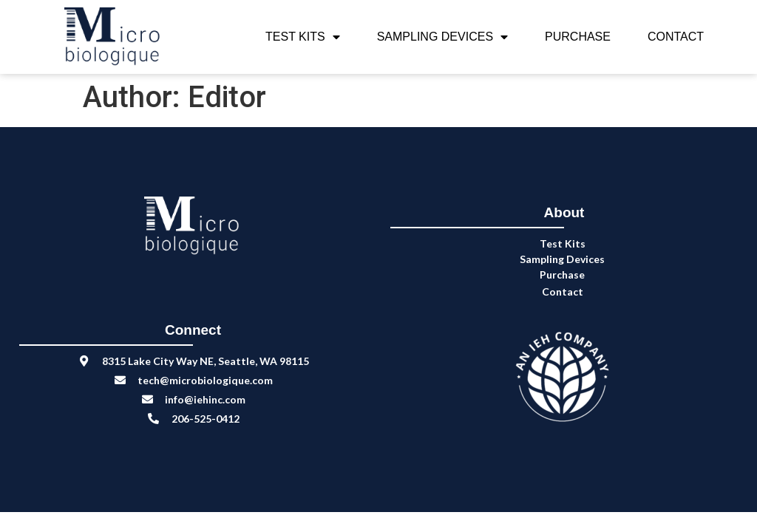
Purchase (578, 37)
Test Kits (303, 37)
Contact (676, 37)
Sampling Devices (442, 37)
